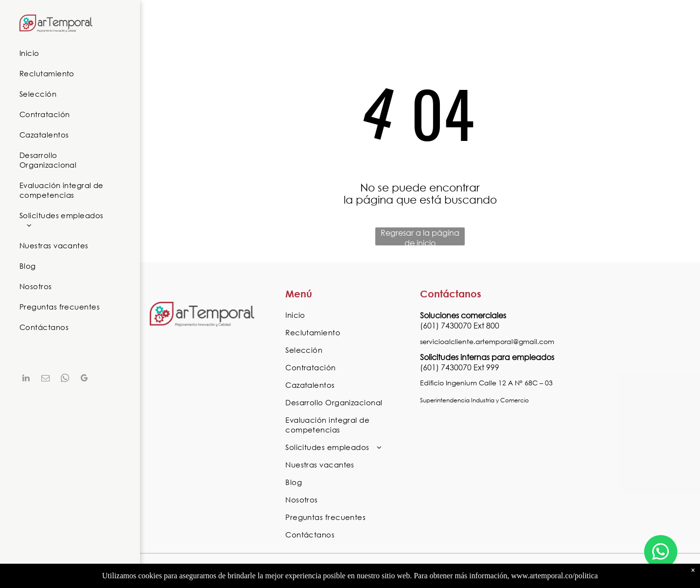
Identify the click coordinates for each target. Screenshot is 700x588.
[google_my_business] (84, 379)
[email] (45, 379)
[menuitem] (66, 53)
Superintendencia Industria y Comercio (474, 400)
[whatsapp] (65, 379)
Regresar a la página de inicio (420, 236)
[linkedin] (26, 379)
